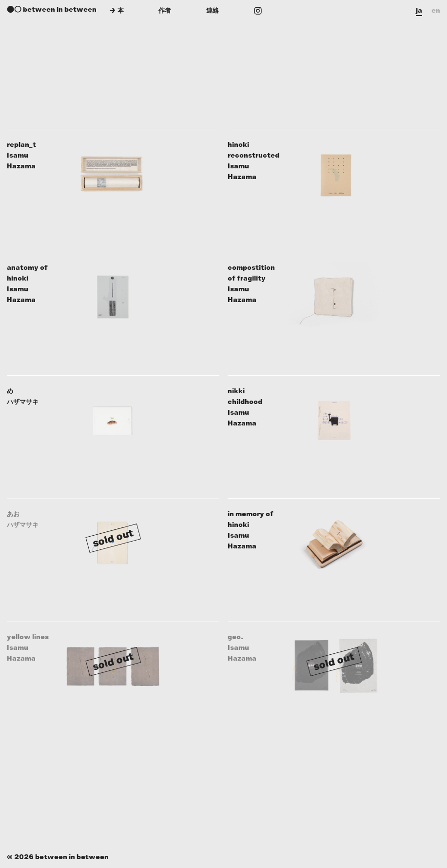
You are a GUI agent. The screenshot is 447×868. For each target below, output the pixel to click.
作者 (165, 10)
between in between (60, 10)
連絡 (213, 10)
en (436, 10)
